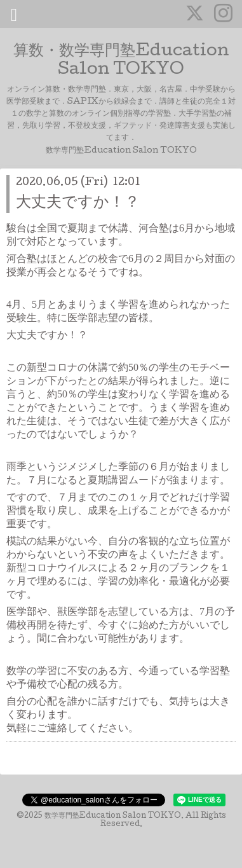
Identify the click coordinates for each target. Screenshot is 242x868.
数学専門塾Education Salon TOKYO (113, 816)
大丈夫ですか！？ (78, 203)
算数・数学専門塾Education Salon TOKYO (121, 61)
